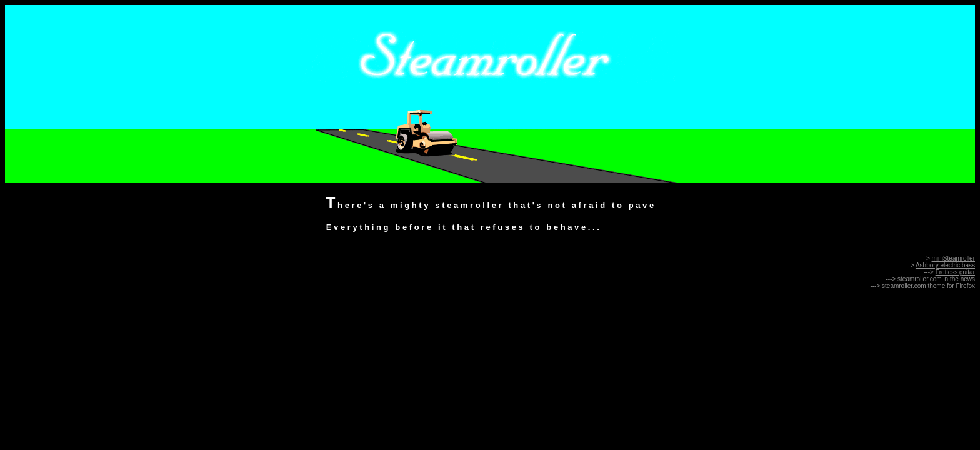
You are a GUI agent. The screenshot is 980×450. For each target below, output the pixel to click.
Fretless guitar (955, 272)
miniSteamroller (953, 258)
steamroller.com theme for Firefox (928, 286)
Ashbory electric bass (945, 265)
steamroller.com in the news (936, 279)
